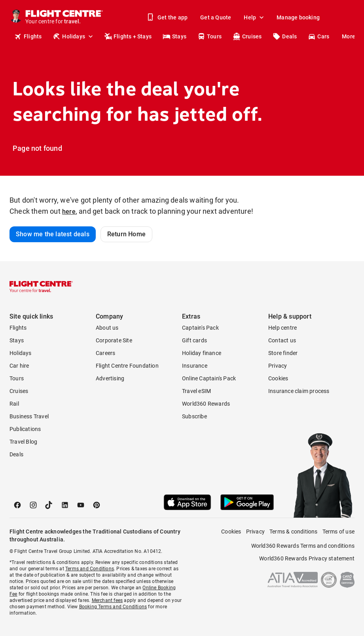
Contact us (282, 340)
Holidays (74, 36)
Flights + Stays (128, 36)
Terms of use (338, 532)
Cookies (278, 378)
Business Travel (29, 416)
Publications (25, 429)
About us (107, 328)
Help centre (282, 328)
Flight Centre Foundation (127, 366)
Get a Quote (216, 17)
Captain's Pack (200, 328)
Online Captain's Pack (209, 378)
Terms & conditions (294, 532)
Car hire (19, 366)
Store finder (283, 353)
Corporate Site (114, 340)
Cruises (247, 36)
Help (255, 17)
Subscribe (194, 416)
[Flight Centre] (65, 17)
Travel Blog (23, 442)
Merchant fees (107, 600)
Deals (285, 36)
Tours (209, 36)
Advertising (110, 378)
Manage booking (298, 17)
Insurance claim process (299, 391)
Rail (14, 404)
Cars (318, 36)
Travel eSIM (196, 391)
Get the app (168, 17)
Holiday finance (202, 353)
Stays (174, 36)
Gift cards (194, 340)
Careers (105, 353)
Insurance (195, 366)
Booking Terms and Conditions (113, 607)
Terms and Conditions (90, 569)
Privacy (278, 366)
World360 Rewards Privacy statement (307, 558)
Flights (28, 36)
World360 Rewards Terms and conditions (303, 546)
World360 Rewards (206, 404)
